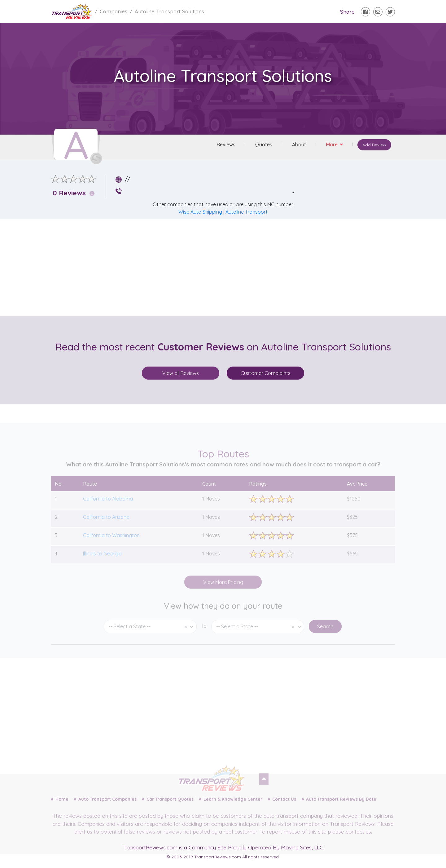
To (204, 633)
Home (62, 806)
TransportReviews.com (150, 847)
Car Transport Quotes (170, 806)
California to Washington (111, 542)
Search (325, 633)
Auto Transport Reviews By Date (341, 806)
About (298, 145)
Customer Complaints (266, 373)
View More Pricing (223, 589)
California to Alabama (108, 505)
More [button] (331, 145)
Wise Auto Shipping (200, 212)
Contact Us (284, 806)
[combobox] (150, 633)
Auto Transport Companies (107, 806)
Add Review (373, 146)
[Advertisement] (228, 268)
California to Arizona (106, 523)
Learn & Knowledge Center (233, 806)
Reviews (225, 145)
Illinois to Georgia (102, 560)
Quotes (262, 145)
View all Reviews (181, 373)
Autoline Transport (247, 212)
